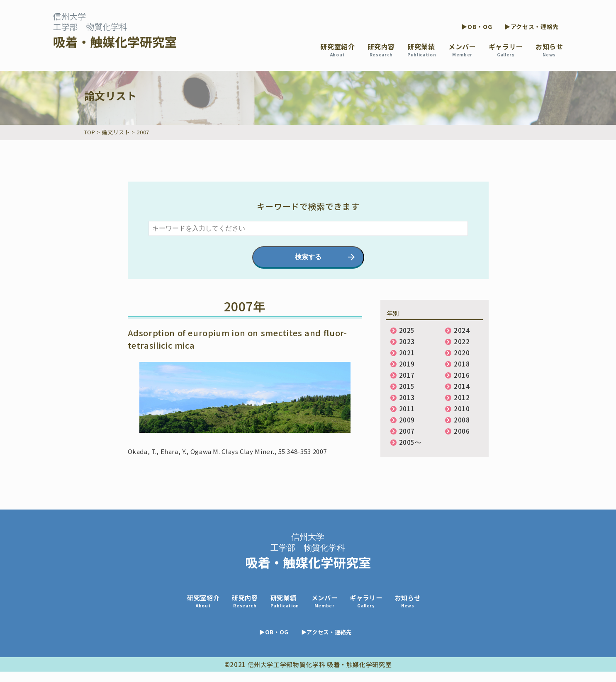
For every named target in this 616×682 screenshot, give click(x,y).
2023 (407, 341)
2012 (462, 397)
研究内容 (381, 50)
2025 (407, 330)
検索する (308, 257)
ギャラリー (506, 50)
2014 (462, 386)
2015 (407, 386)
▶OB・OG (477, 27)
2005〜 (410, 442)
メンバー (462, 50)
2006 (462, 431)
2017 (407, 375)
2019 (407, 364)
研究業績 (422, 50)
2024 (462, 330)
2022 (462, 341)
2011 (407, 409)
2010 (462, 409)
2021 (407, 353)
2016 (462, 375)
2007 (407, 431)
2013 (407, 397)
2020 (462, 353)
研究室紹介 (337, 50)
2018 (462, 364)
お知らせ (549, 50)
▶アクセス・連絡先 (532, 27)
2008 (462, 420)
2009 (407, 420)
